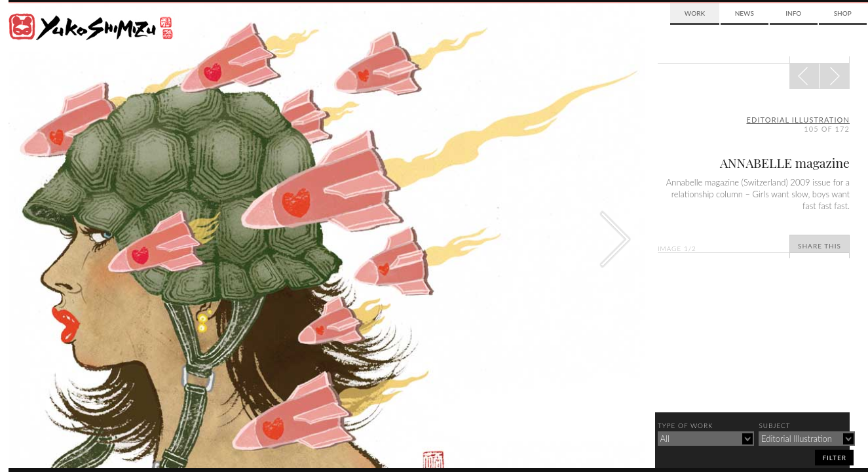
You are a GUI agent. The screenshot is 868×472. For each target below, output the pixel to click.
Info (793, 13)
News (745, 13)
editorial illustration (799, 120)
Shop (843, 13)
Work (695, 13)
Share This (820, 246)
